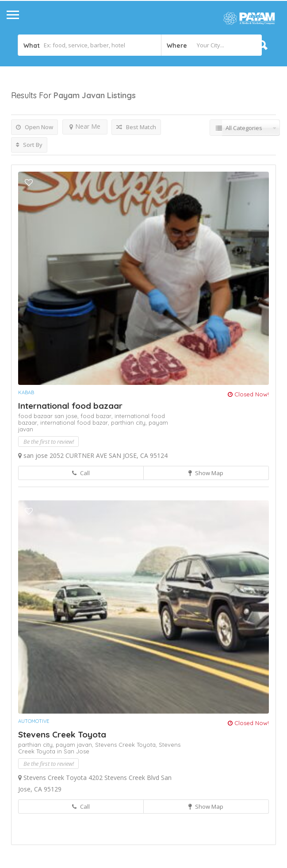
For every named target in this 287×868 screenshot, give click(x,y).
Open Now (34, 127)
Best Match (136, 127)
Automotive (34, 721)
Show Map (206, 473)
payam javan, (75, 745)
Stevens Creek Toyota (62, 734)
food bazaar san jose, (49, 416)
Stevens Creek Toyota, (127, 745)
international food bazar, (76, 422)
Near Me (85, 126)
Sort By (29, 145)
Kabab (26, 392)
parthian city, (130, 422)
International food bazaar (70, 406)
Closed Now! (248, 394)
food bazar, (98, 416)
